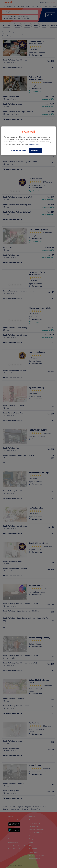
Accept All (35, 150)
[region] (28, 141)
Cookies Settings (19, 150)
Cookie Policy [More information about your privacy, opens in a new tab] (34, 144)
